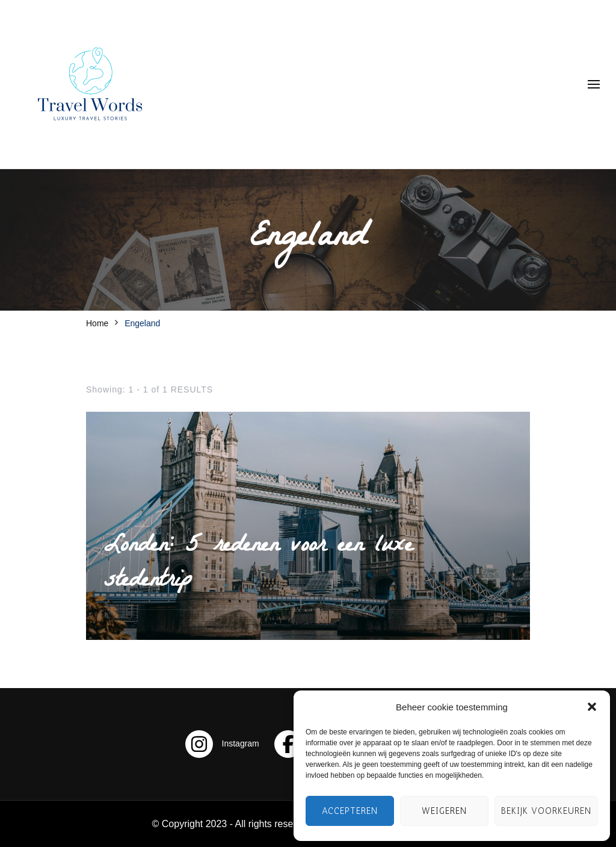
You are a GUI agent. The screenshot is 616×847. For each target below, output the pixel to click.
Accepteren (350, 811)
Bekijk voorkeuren (546, 811)
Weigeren (444, 811)
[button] (592, 707)
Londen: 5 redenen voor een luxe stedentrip (258, 565)
